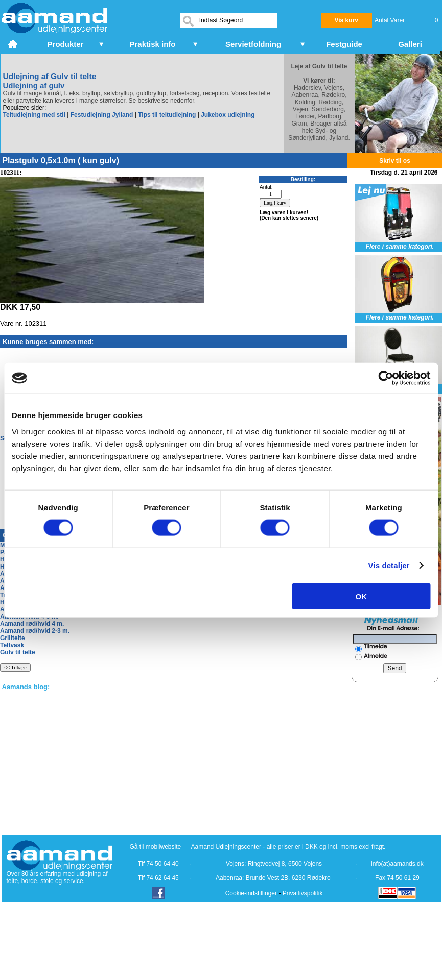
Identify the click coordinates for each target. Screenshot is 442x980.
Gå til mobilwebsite (156, 847)
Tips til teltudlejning (167, 115)
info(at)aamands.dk (397, 864)
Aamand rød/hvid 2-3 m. (35, 631)
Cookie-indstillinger (251, 893)
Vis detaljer (389, 565)
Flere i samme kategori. (400, 247)
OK (362, 596)
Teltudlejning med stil (34, 115)
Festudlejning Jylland (102, 115)
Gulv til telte (18, 652)
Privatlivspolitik (303, 893)
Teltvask (12, 645)
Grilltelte (13, 638)
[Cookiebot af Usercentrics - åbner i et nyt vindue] (386, 378)
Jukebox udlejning (228, 115)
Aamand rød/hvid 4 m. (32, 624)
